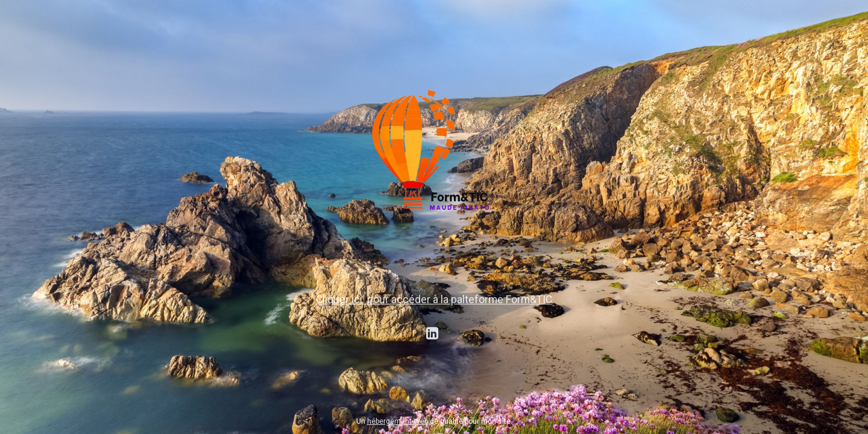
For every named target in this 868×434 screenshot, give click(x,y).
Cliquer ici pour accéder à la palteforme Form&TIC (434, 300)
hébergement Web (398, 421)
